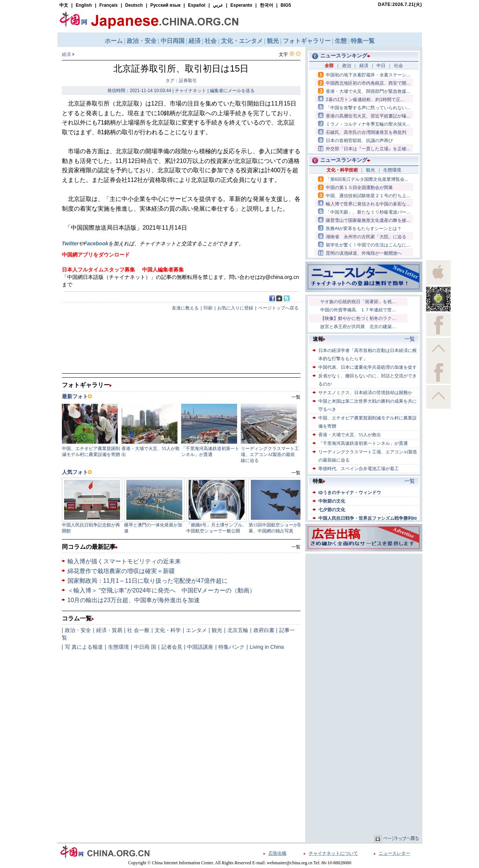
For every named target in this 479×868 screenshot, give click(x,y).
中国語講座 (200, 647)
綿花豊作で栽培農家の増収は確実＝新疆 (121, 571)
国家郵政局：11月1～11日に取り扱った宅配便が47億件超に (148, 581)
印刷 (208, 308)
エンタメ (196, 630)
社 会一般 (138, 630)
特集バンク (231, 647)
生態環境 (119, 647)
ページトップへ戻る (278, 308)
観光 (217, 630)
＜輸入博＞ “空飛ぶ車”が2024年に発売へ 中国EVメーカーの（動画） (161, 590)
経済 (66, 54)
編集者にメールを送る (232, 91)
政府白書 (264, 630)
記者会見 (172, 647)
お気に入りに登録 (235, 308)
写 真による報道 (84, 647)
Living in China (267, 647)
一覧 (296, 547)
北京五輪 (238, 630)
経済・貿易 (109, 630)
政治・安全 (78, 630)
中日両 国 (145, 647)
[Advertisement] (364, 602)
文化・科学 (168, 630)
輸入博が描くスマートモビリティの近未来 (124, 561)
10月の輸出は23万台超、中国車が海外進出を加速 (134, 600)
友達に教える (185, 308)
